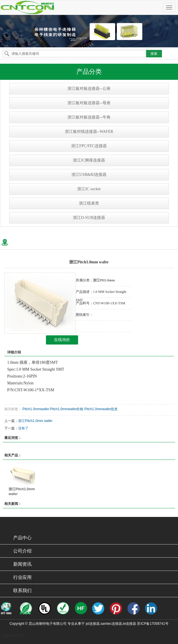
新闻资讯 (22, 564)
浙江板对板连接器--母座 (89, 103)
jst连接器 (93, 624)
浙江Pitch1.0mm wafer (35, 421)
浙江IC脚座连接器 (89, 160)
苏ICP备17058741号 (153, 624)
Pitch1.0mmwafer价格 (67, 409)
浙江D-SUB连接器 (89, 218)
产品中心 (22, 538)
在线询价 (62, 340)
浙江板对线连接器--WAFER (89, 132)
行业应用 (22, 577)
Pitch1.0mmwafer (35, 409)
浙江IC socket (89, 189)
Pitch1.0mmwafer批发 (101, 409)
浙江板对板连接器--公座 (89, 88)
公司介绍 (22, 551)
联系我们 (22, 591)
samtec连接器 (111, 624)
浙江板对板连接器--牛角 (89, 117)
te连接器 (129, 624)
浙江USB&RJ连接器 (89, 175)
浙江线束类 (89, 203)
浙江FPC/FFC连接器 (89, 146)
